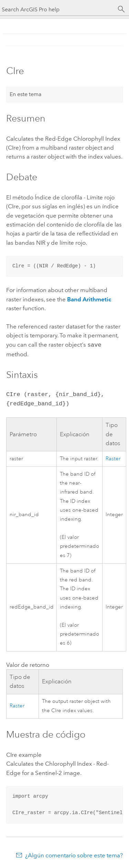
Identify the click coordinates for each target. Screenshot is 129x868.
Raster (113, 458)
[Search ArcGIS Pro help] (58, 9)
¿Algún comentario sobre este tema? (74, 855)
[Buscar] (121, 9)
